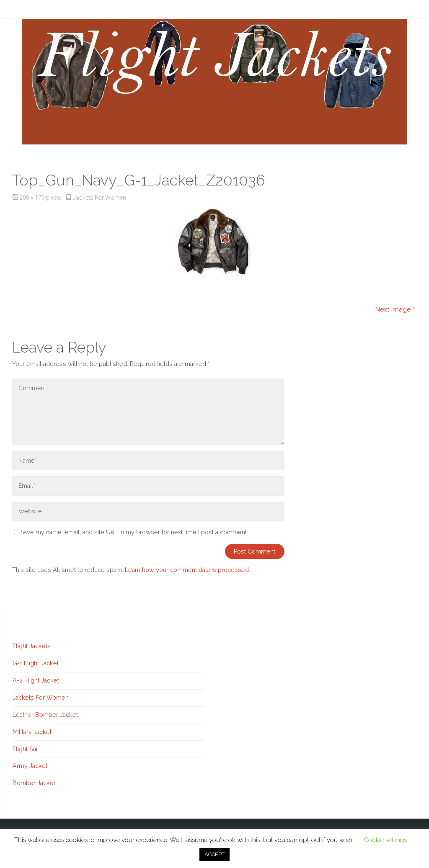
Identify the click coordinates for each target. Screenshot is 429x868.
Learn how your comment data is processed (187, 570)
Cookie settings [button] (385, 840)
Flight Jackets (32, 646)
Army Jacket (30, 766)
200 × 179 (33, 198)
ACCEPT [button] (214, 854)
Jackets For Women (99, 198)
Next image (396, 309)
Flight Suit (26, 749)
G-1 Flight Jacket (36, 663)
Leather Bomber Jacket (45, 715)
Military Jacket (32, 732)
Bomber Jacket (34, 783)
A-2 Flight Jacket (36, 680)
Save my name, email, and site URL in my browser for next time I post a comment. (131, 532)
